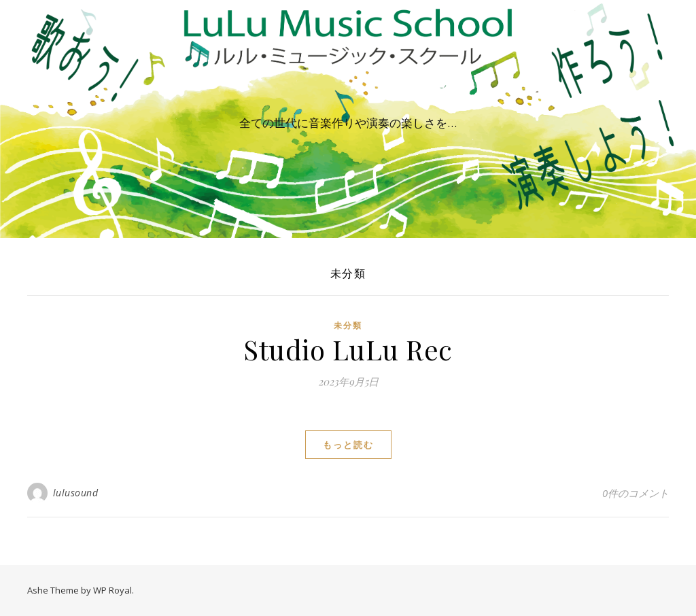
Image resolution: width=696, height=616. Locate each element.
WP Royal (112, 590)
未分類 (348, 325)
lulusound (76, 493)
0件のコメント (636, 493)
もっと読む (348, 445)
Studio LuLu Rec (348, 349)
